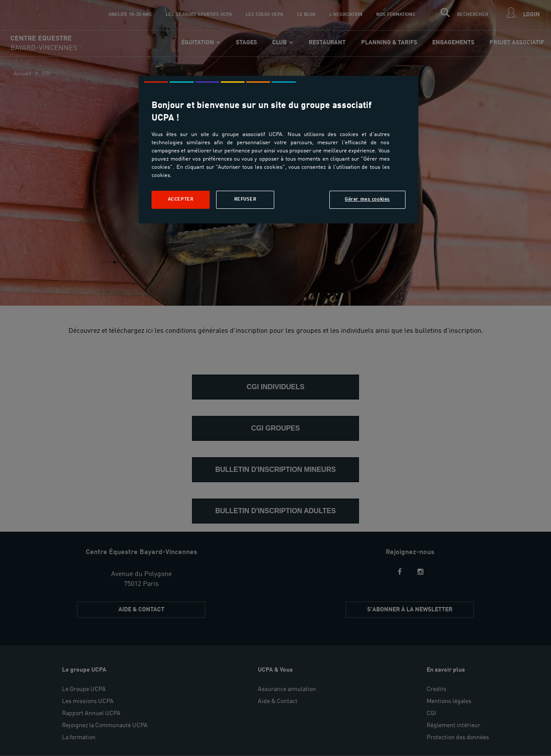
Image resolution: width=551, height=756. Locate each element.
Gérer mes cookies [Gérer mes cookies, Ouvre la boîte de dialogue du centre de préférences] (367, 199)
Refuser (245, 199)
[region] (279, 150)
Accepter (181, 199)
